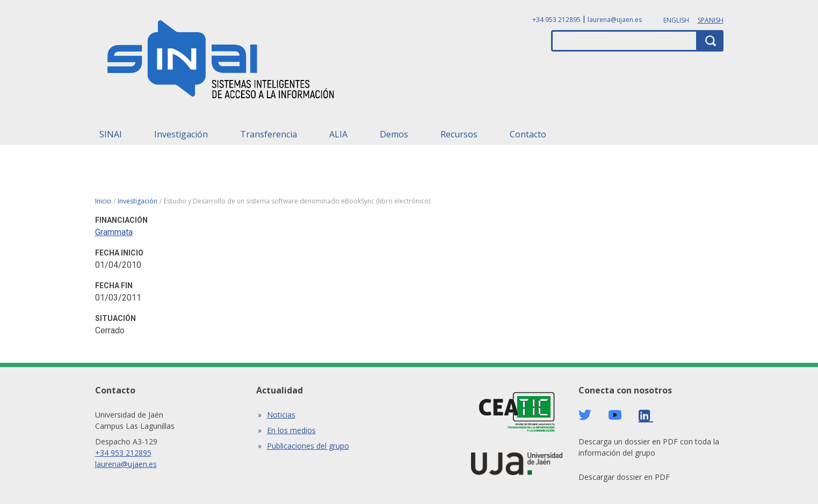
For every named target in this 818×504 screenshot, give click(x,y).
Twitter (585, 415)
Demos (394, 134)
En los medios (291, 430)
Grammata (114, 232)
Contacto (528, 134)
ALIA (338, 134)
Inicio (103, 201)
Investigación (181, 134)
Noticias (281, 415)
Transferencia (269, 134)
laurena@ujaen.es (615, 20)
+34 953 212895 (556, 20)
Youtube (615, 415)
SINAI (111, 134)
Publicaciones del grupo (308, 446)
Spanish (711, 20)
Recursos (459, 134)
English (676, 20)
